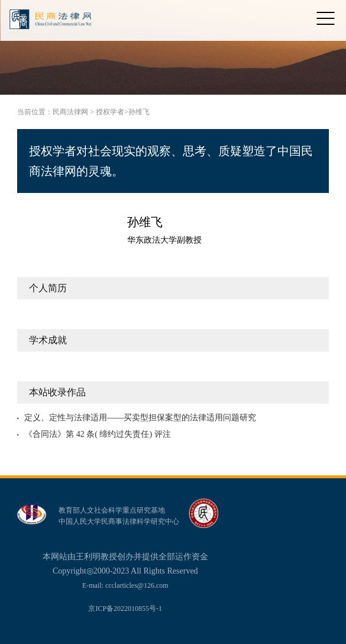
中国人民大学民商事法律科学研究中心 (119, 521)
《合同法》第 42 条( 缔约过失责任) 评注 (97, 434)
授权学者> (112, 112)
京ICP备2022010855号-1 (125, 608)
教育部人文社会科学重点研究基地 (112, 510)
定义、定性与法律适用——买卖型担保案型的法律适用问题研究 (140, 418)
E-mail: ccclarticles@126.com (125, 585)
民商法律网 (70, 112)
